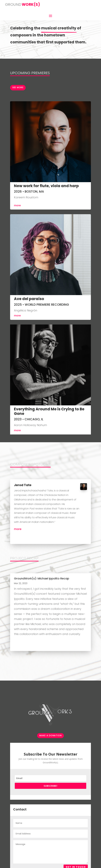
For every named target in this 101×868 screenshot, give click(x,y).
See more (18, 87)
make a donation (50, 735)
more (17, 205)
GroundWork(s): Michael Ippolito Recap (42, 578)
